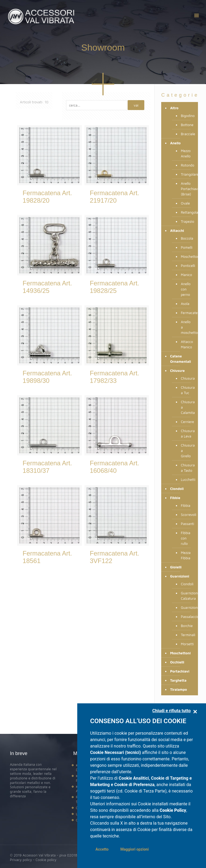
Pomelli (187, 247)
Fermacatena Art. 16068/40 (115, 467)
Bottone (187, 125)
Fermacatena (187, 313)
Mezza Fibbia (186, 555)
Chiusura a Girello (187, 451)
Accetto (102, 849)
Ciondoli (187, 584)
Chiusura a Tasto (187, 468)
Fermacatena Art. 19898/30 (47, 377)
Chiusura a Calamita (187, 407)
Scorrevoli (187, 515)
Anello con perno (186, 289)
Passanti (187, 524)
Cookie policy (46, 860)
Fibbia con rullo (185, 538)
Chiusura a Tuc (187, 390)
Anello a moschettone (187, 327)
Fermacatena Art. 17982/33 (115, 377)
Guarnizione (187, 607)
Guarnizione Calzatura (187, 596)
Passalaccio (187, 617)
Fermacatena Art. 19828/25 (115, 287)
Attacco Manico (187, 344)
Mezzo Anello (186, 153)
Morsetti (187, 644)
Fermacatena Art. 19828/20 (47, 197)
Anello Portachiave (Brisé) (187, 189)
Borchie (187, 626)
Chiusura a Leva (187, 433)
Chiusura (187, 378)
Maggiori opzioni (135, 849)
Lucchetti (187, 480)
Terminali (187, 635)
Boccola (187, 238)
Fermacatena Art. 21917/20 (115, 197)
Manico (186, 275)
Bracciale (187, 134)
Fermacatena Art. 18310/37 (47, 467)
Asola (185, 304)
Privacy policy (21, 860)
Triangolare (187, 174)
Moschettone (187, 256)
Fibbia (185, 505)
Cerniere (187, 422)
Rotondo (187, 165)
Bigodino (187, 116)
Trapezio (187, 221)
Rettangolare (187, 212)
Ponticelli (187, 266)
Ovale (185, 203)
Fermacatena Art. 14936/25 (47, 287)
